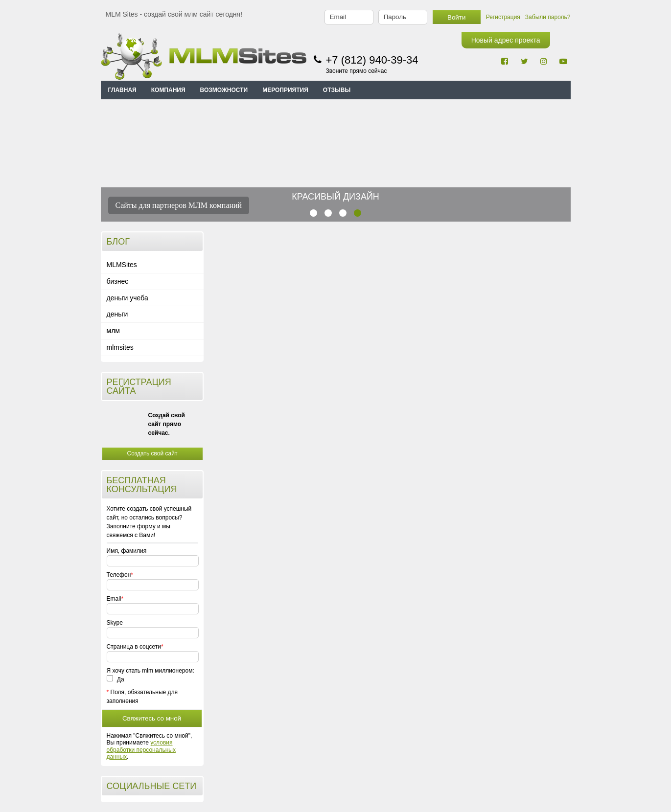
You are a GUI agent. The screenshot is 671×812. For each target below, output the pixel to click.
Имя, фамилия (127, 551)
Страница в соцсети (134, 647)
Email (114, 599)
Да (116, 679)
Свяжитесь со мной (152, 718)
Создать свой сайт (152, 453)
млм (113, 331)
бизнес (118, 281)
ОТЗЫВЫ (337, 90)
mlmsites (120, 347)
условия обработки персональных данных (141, 750)
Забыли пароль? (548, 17)
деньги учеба (127, 298)
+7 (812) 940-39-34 (372, 60)
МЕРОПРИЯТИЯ (285, 90)
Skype (115, 623)
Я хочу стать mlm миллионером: (150, 671)
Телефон (119, 575)
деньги (117, 314)
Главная (122, 90)
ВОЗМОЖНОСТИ (224, 90)
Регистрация (503, 17)
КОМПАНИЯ (168, 90)
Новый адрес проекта (506, 40)
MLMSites (122, 265)
